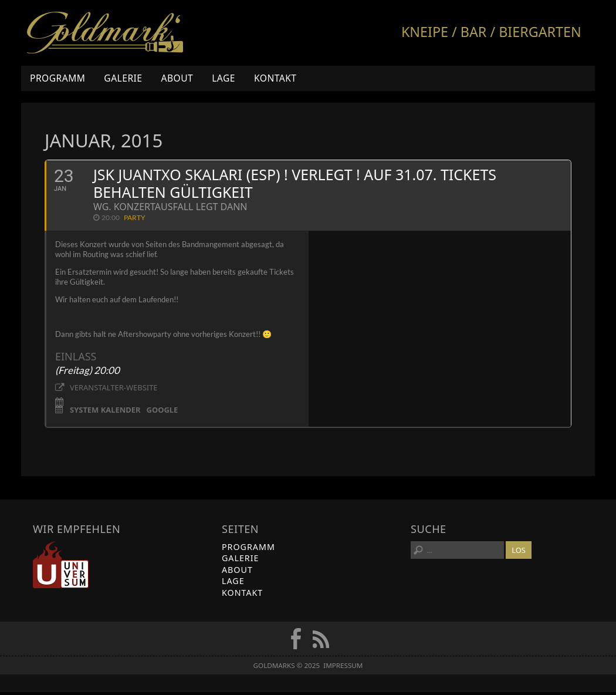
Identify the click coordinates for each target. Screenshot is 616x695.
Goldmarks (105, 33)
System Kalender (105, 412)
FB (296, 642)
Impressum (343, 668)
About (177, 78)
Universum (61, 567)
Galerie (123, 78)
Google (163, 412)
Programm (57, 78)
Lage (224, 78)
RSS (321, 642)
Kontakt (275, 78)
